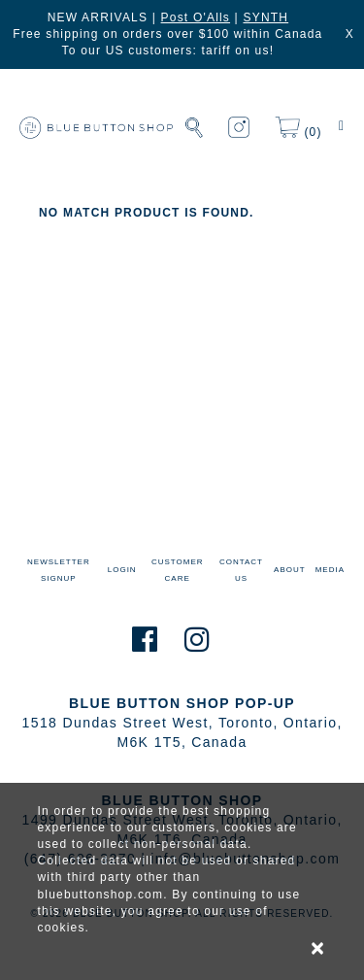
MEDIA (330, 570)
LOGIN (122, 570)
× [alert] (318, 948)
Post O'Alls (196, 17)
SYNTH (265, 17)
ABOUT (290, 570)
